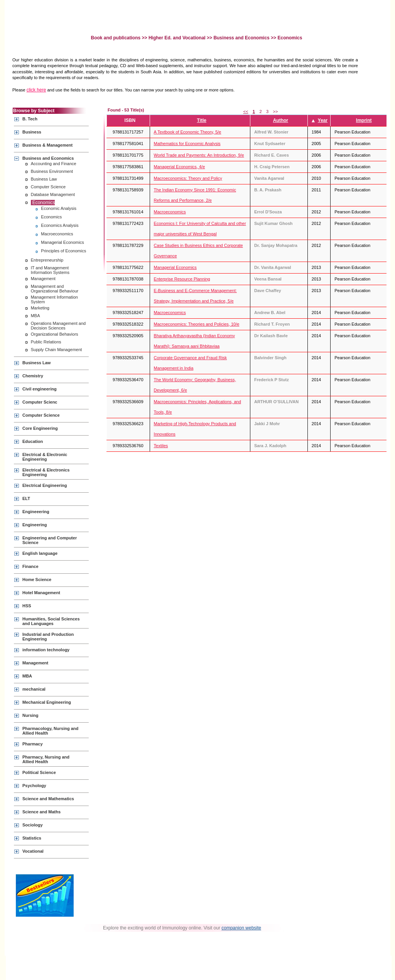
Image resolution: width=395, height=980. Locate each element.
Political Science (39, 772)
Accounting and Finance (54, 164)
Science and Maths (41, 812)
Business (32, 132)
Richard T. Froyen (272, 324)
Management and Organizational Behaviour (55, 289)
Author (281, 120)
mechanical (34, 689)
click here (36, 90)
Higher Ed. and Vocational (177, 38)
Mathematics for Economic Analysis (187, 144)
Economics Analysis (60, 225)
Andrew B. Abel (270, 313)
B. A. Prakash (268, 190)
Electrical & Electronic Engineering (45, 457)
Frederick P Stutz (272, 380)
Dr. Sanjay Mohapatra (276, 245)
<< (246, 112)
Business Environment (52, 171)
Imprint (364, 120)
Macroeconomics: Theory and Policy (188, 178)
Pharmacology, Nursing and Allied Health (50, 731)
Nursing (30, 715)
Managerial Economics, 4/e (180, 167)
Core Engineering (40, 428)
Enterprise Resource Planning (182, 279)
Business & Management (47, 145)
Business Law (44, 179)
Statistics (32, 838)
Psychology (34, 786)
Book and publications (116, 38)
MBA (35, 316)
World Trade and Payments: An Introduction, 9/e (199, 155)
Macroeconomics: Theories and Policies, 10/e (197, 324)
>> (276, 112)
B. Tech (30, 119)
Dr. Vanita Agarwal (273, 267)
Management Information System (54, 299)
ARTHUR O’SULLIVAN (276, 402)
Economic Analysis (59, 208)
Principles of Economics (63, 251)
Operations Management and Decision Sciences (58, 326)
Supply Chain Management (57, 350)
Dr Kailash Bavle (271, 336)
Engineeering (36, 512)
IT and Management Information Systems (50, 270)
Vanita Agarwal (269, 178)
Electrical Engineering (45, 485)
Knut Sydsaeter (270, 144)
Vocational (33, 851)
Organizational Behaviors (55, 334)
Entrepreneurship (47, 260)
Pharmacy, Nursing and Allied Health (46, 759)
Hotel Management (41, 593)
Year (323, 120)
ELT (26, 498)
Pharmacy (33, 744)
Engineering (35, 525)
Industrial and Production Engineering (48, 637)
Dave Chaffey (268, 291)
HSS (27, 606)
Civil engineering (40, 389)
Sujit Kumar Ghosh (273, 223)
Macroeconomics (57, 234)
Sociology (33, 825)
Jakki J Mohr (267, 424)
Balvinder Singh (270, 358)
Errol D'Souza (268, 212)
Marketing (40, 308)
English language (40, 553)
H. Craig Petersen (272, 167)
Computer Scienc (40, 402)
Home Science (37, 580)
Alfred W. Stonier (271, 132)
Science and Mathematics (48, 799)
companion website (241, 928)
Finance (30, 566)
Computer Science (48, 187)
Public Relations (46, 342)
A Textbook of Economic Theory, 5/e (188, 132)
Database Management (53, 194)
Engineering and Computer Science (50, 540)
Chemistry (33, 376)
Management (43, 279)
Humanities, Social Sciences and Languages (51, 621)
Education (33, 441)
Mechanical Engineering (47, 702)
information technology (46, 650)
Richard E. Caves (272, 155)
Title (202, 120)
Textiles (161, 446)
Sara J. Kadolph (270, 446)
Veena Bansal (268, 279)
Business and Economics (241, 38)
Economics (44, 203)
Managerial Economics (62, 242)
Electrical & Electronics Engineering (46, 472)
